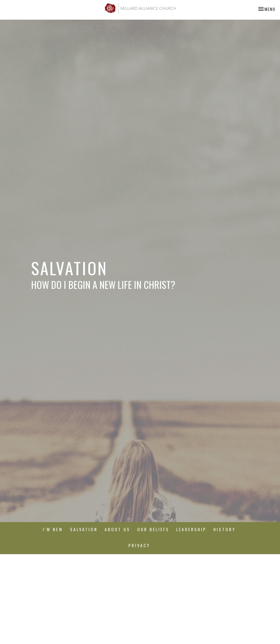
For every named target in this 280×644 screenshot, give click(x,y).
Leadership (191, 529)
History (225, 529)
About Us (117, 529)
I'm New (53, 529)
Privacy (139, 545)
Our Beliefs (153, 529)
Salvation (84, 529)
